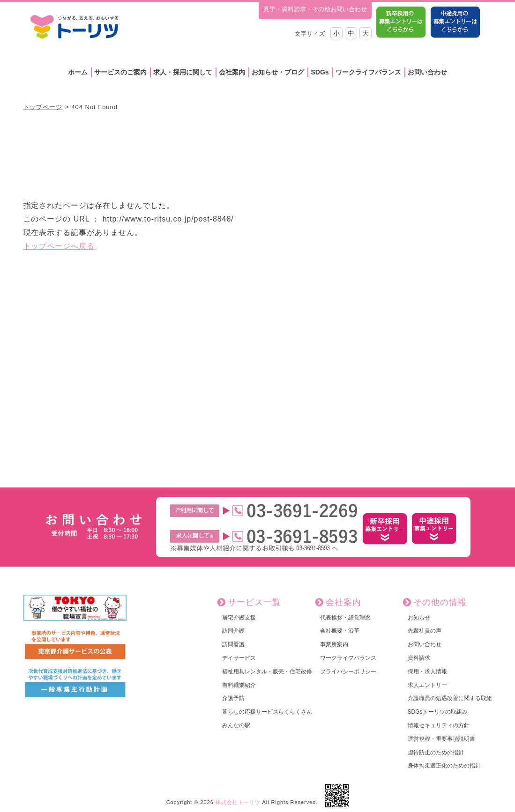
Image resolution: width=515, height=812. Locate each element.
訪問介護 (233, 631)
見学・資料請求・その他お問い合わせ (315, 9)
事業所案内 (334, 644)
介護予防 (233, 698)
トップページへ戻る (59, 246)
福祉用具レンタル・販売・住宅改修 (267, 672)
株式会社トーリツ (238, 802)
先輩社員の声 (425, 631)
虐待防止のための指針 (436, 753)
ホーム (78, 72)
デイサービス (239, 658)
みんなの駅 (236, 725)
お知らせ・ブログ (278, 72)
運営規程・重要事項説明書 (441, 739)
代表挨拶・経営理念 (345, 618)
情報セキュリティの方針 (439, 725)
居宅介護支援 (239, 618)
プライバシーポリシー (348, 672)
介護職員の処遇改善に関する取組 (450, 698)
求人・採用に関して (183, 72)
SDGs (320, 72)
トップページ (43, 107)
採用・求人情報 (427, 672)
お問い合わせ (427, 72)
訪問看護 (233, 644)
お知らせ (419, 618)
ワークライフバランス (368, 72)
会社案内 (232, 72)
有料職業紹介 (239, 685)
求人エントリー (427, 685)
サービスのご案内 (120, 72)
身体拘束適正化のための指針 (444, 766)
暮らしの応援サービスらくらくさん (267, 712)
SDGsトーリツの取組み (438, 712)
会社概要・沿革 (340, 631)
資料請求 (419, 658)
